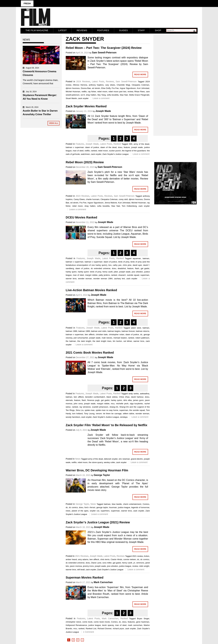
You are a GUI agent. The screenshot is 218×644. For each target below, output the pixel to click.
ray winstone (85, 407)
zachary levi (119, 278)
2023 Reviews (83, 195)
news (68, 510)
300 (131, 144)
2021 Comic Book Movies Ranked (90, 352)
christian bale (102, 334)
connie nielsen (130, 559)
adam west (136, 327)
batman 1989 (84, 331)
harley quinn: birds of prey (90, 271)
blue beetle (117, 504)
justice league (124, 507)
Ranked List (91, 628)
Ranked (117, 144)
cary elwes (110, 84)
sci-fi (83, 94)
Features (103, 30)
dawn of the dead (108, 147)
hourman (113, 507)
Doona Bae (86, 88)
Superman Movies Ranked (85, 577)
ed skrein (96, 88)
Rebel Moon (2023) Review (85, 162)
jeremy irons (88, 566)
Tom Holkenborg (129, 206)
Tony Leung (89, 413)
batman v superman (75, 261)
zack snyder (83, 98)
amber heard (71, 559)
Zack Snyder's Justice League (115, 154)
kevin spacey (108, 625)
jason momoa (76, 566)
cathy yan (117, 265)
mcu (113, 403)
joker (116, 271)
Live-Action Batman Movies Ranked (91, 290)
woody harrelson (73, 417)
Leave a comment (101, 98)
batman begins (114, 331)
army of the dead (141, 144)
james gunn (138, 400)
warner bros (71, 278)
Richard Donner (105, 628)
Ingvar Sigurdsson (128, 88)
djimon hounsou (73, 88)
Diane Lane (96, 562)
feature (127, 147)
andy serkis (134, 393)
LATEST (63, 30)
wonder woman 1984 (103, 278)
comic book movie (102, 622)
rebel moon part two (117, 91)
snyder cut (94, 510)
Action (146, 556)
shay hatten (91, 94)
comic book (87, 622)
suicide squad (133, 275)
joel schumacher (81, 337)
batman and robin (99, 331)
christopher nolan (116, 334)
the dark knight (84, 341)
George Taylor (102, 475)
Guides (124, 30)
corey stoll (123, 199)
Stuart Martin (71, 98)
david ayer (137, 265)
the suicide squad (137, 410)
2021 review (137, 556)
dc (141, 334)
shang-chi (114, 407)
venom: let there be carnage (109, 413)
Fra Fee (115, 88)
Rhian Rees (140, 91)
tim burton (117, 341)
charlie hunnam (93, 199)
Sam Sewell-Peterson (104, 52)
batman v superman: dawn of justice (82, 147)
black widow (112, 397)
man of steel (78, 150)
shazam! (122, 275)
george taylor (102, 507)
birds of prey (124, 261)
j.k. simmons (139, 562)
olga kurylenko (136, 403)
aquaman (137, 258)
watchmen (85, 154)
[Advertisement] (176, 81)
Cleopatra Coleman (140, 84)
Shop (158, 30)
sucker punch (115, 150)
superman (145, 275)
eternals (69, 400)
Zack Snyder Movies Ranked (86, 106)
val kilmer (128, 341)
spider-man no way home (107, 410)
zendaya (124, 417)
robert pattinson (142, 337)
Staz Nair (124, 94)
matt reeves (107, 337)
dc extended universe (101, 268)
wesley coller (109, 462)
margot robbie (91, 275)
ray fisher (92, 91)
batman (146, 258)
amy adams (83, 559)
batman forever (128, 331)
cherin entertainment (132, 504)
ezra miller (107, 562)
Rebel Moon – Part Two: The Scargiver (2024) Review (104, 47)
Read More (140, 74)
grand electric (137, 458)
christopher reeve (73, 622)
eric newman (124, 458)
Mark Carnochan (103, 582)
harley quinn (71, 271)
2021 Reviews (82, 556)
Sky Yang (102, 94)
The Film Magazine (37, 30)
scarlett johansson (100, 407)
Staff (141, 30)
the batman (71, 341)
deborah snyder (111, 458)
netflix (84, 91)
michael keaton (120, 337)
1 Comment (88, 632)
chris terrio (105, 559)
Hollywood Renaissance (76, 625)
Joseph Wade (103, 111)
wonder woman (85, 278)
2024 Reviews (83, 81)
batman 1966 (71, 331)
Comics (146, 504)
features (131, 622)
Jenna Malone (111, 202)
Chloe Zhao (124, 397)
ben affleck (90, 334)
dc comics (73, 507)
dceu (120, 147)
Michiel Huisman (73, 91)
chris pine (127, 265)
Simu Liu (80, 410)
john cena (78, 403)
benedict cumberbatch (95, 397)
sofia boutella (113, 94)
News (78, 458)
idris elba (127, 400)
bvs (110, 265)
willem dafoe (129, 413)
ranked (94, 150)
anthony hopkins (96, 84)
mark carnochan (135, 625)
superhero (105, 510)
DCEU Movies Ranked (81, 217)
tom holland (77, 413)
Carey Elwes (79, 199)
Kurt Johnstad (143, 88)
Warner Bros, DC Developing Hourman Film (97, 470)
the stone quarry (96, 462)
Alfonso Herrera (80, 84)
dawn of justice (82, 268)
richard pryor (118, 628)
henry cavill (107, 271)
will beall (81, 569)
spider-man (90, 410)
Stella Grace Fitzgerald (139, 94)
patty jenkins (104, 275)
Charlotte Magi (123, 84)
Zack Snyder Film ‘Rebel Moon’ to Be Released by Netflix (107, 425)
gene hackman (143, 622)
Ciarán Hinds (116, 559)
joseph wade (137, 147)
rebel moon (102, 91)
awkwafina (145, 393)
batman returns (143, 331)
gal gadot (145, 268)
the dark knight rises (102, 341)
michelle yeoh (122, 403)
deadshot (122, 268)
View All (54, 123)
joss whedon (137, 271)
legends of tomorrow (140, 507)
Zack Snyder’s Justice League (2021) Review (98, 522)
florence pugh (93, 400)
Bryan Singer (143, 618)
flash (137, 268)
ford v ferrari (90, 507)
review (130, 91)
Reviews (82, 30)
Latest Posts (98, 81)
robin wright (144, 566)
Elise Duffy (106, 88)
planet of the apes (80, 510)
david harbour (137, 397)
